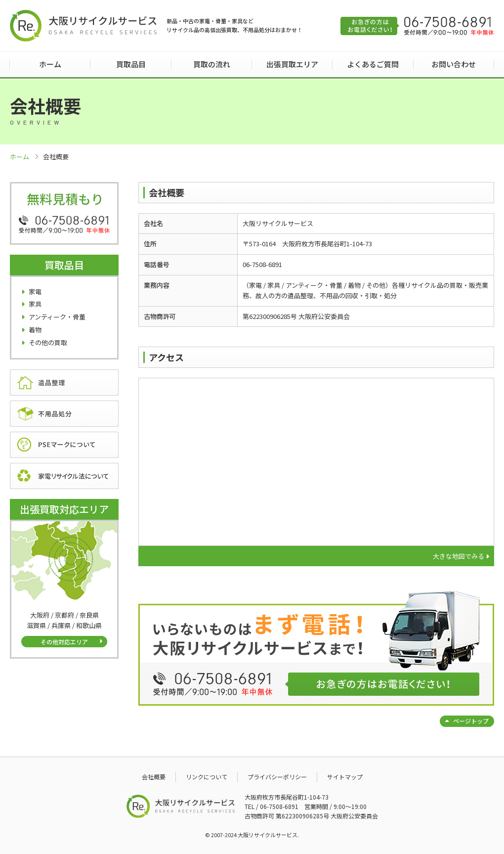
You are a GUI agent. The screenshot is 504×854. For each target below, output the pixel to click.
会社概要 (154, 777)
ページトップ (471, 721)
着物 (35, 330)
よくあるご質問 (373, 64)
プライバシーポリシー (277, 777)
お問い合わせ (454, 64)
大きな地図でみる (459, 556)
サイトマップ (345, 777)
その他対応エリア (64, 642)
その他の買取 (48, 342)
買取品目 (131, 64)
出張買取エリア (292, 64)
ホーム (50, 64)
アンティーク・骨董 (57, 317)
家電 (35, 292)
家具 (35, 304)
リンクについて (207, 777)
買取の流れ (212, 64)
